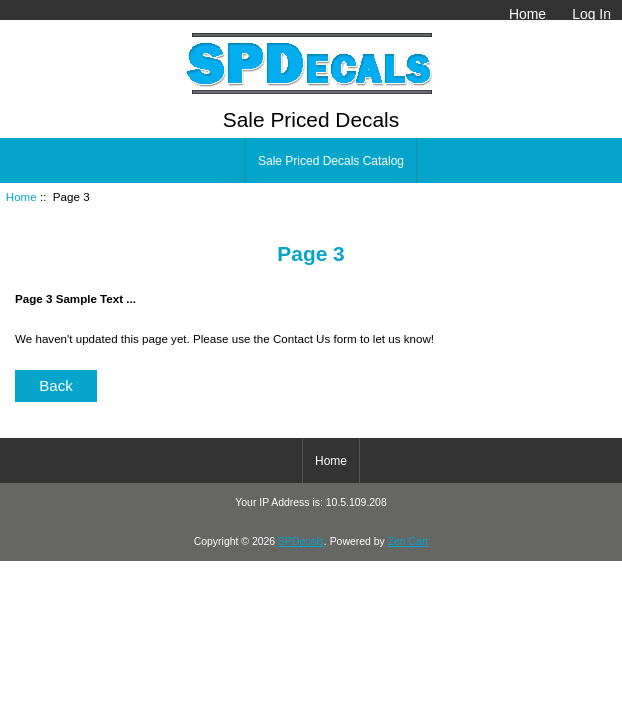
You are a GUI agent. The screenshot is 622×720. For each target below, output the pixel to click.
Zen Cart (408, 541)
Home (527, 14)
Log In (591, 14)
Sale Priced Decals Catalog (331, 161)
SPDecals (301, 541)
